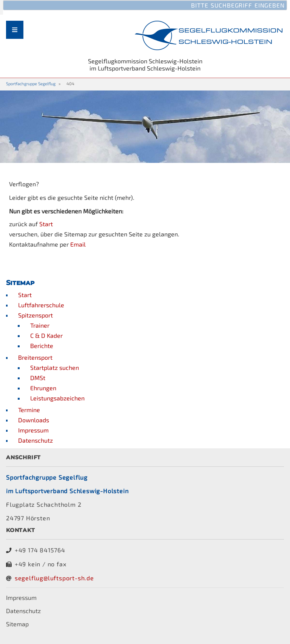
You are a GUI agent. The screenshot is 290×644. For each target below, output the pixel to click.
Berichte (42, 346)
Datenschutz (35, 440)
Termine (29, 410)
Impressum (33, 430)
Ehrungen (43, 388)
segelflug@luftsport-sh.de (54, 578)
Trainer (40, 325)
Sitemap (17, 624)
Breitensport (35, 357)
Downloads (34, 420)
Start (46, 224)
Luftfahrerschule (41, 305)
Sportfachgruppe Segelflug (31, 84)
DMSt (38, 378)
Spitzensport (35, 315)
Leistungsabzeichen (57, 398)
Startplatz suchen (55, 367)
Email (78, 244)
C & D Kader (46, 335)
